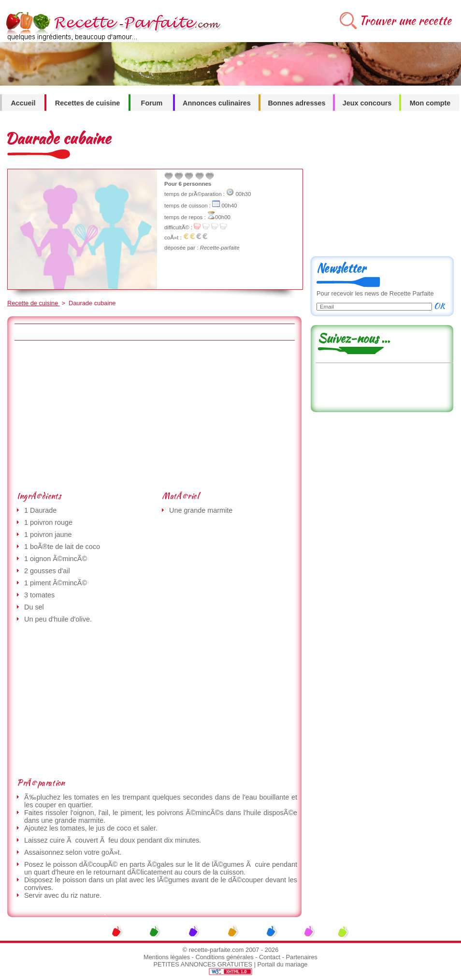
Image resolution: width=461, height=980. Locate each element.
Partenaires (302, 957)
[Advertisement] (148, 416)
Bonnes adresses (296, 103)
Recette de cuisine (34, 303)
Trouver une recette (405, 21)
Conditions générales (224, 957)
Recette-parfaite (220, 248)
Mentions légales (167, 957)
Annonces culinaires (217, 103)
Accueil (23, 103)
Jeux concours (367, 103)
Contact (270, 957)
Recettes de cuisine (87, 103)
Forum (152, 103)
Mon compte (430, 103)
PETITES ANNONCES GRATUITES (203, 964)
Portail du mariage (283, 964)
